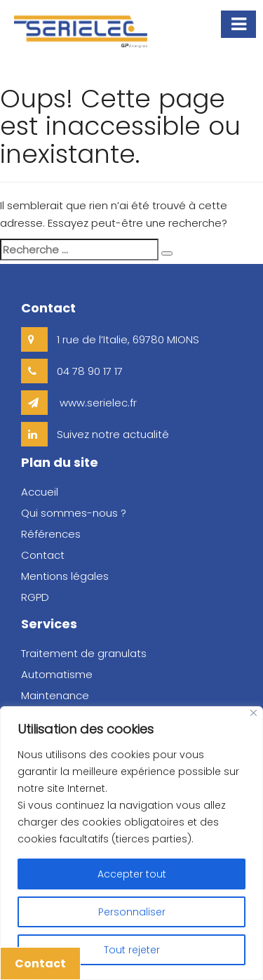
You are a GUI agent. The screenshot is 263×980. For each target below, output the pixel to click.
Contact (40, 964)
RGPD (35, 597)
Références (51, 534)
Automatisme (57, 674)
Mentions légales (65, 576)
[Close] (254, 713)
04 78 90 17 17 (72, 371)
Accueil (40, 492)
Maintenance (55, 695)
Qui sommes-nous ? (74, 513)
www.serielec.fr (79, 403)
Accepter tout (132, 874)
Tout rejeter (132, 950)
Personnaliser (132, 912)
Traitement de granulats (84, 653)
